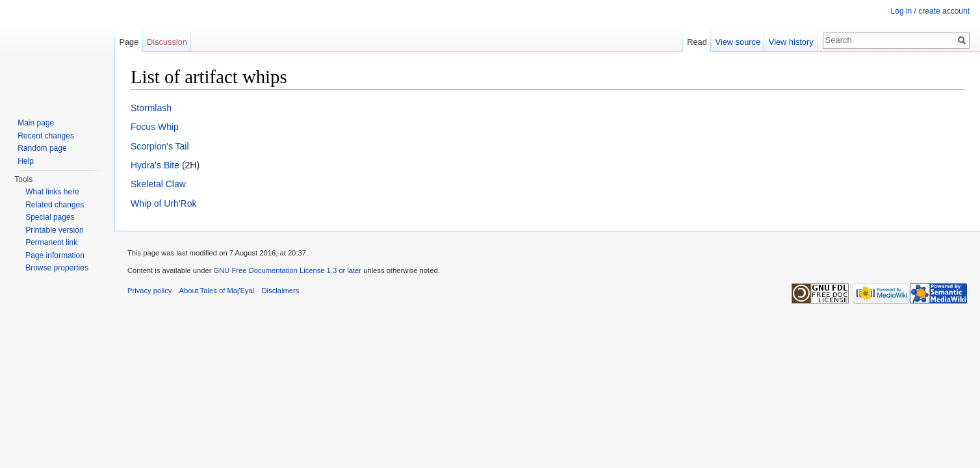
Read (697, 42)
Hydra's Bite (155, 165)
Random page (42, 148)
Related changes (55, 205)
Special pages (50, 217)
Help (26, 161)
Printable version (54, 230)
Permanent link (51, 242)
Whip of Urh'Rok (163, 203)
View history (791, 42)
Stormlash (151, 108)
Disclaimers (281, 291)
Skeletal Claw (158, 184)
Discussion (167, 42)
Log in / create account (930, 11)
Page (129, 42)
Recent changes (46, 136)
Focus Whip (155, 127)
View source (738, 42)
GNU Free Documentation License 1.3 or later (287, 270)
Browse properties (57, 268)
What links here (52, 192)
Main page (36, 123)
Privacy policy (149, 291)
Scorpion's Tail (160, 146)
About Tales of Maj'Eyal (217, 291)
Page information (55, 255)
